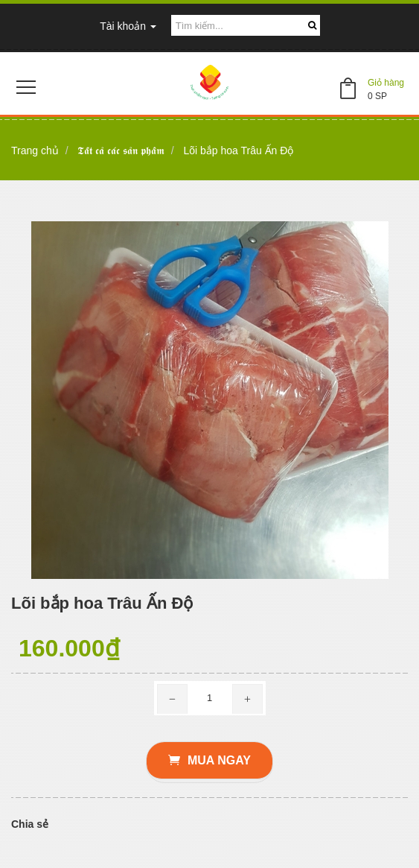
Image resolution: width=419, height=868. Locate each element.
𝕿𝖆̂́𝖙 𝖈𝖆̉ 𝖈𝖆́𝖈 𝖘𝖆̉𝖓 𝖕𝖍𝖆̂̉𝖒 (121, 151)
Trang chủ (35, 151)
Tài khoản (128, 26)
